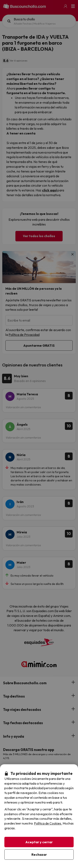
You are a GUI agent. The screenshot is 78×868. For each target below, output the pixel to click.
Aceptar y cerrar (39, 842)
